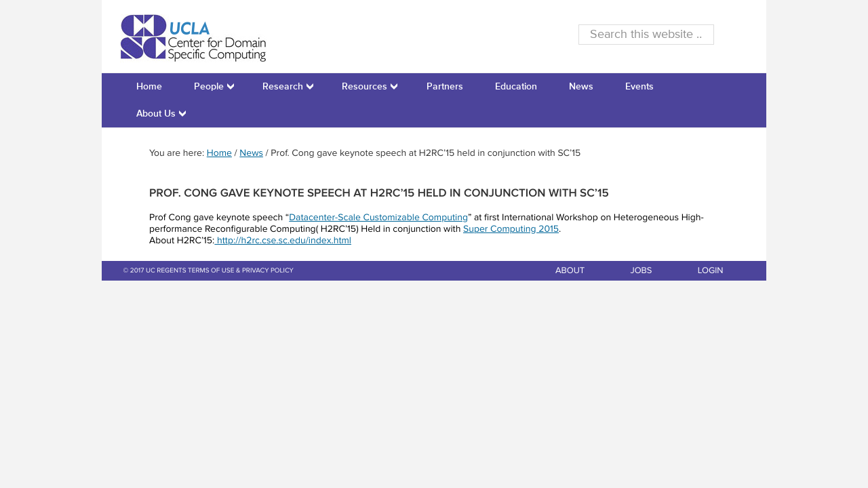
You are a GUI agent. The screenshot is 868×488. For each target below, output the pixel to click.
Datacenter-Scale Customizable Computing (378, 218)
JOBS (642, 271)
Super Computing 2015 (511, 230)
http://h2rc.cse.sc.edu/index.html (283, 241)
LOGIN (711, 271)
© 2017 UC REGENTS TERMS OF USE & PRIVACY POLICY (209, 271)
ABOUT (570, 271)
